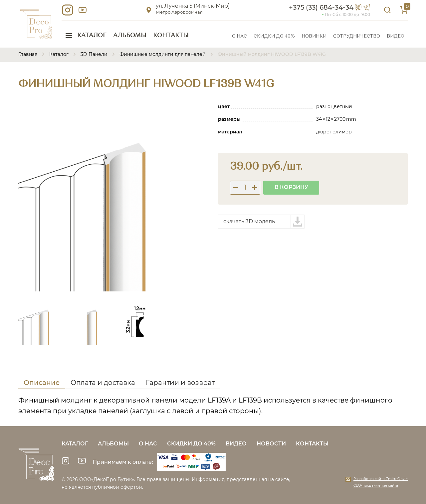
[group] (113, 197)
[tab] (42, 384)
